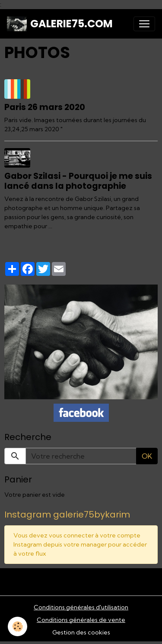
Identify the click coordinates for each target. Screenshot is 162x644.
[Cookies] (17, 626)
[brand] (60, 24)
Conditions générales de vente (81, 620)
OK (147, 456)
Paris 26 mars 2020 (45, 107)
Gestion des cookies (81, 632)
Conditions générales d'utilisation (81, 607)
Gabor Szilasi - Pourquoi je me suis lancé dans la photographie (78, 181)
